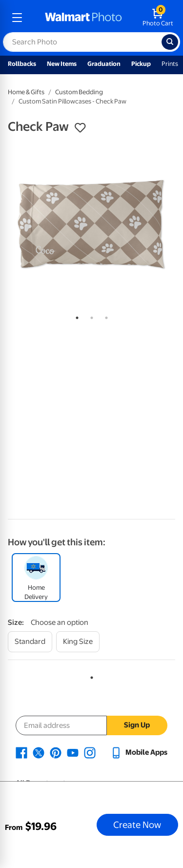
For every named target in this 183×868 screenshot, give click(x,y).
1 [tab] (75, 316)
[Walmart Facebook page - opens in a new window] (21, 752)
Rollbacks (22, 64)
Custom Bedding (79, 92)
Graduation (104, 64)
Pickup (141, 64)
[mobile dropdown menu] (17, 18)
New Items (62, 64)
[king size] (78, 642)
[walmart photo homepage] (83, 18)
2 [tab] (90, 316)
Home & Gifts (26, 92)
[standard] (30, 642)
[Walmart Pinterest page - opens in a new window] (56, 752)
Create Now (137, 825)
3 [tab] (104, 316)
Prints (170, 64)
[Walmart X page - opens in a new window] (39, 752)
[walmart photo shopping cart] (158, 18)
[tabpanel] (91, 224)
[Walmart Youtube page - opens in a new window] (73, 752)
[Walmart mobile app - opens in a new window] (139, 752)
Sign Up (137, 725)
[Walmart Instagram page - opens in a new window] (90, 752)
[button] (80, 128)
